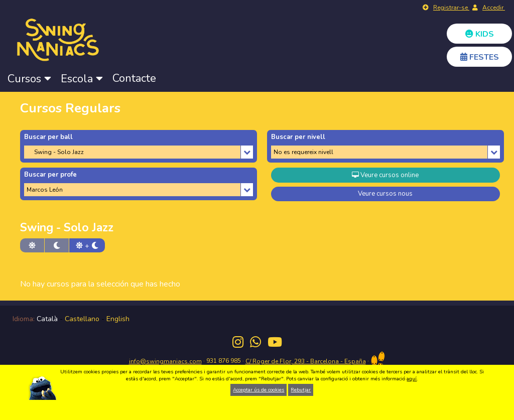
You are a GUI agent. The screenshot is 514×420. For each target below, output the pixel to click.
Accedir (494, 8)
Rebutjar (301, 390)
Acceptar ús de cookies (259, 390)
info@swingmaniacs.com (165, 361)
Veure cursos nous (385, 194)
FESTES (480, 57)
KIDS (480, 34)
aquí (412, 379)
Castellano (82, 319)
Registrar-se (451, 8)
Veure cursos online (385, 175)
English (118, 319)
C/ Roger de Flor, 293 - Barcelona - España (306, 361)
